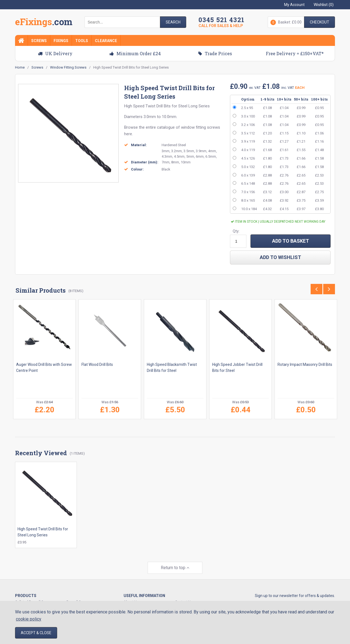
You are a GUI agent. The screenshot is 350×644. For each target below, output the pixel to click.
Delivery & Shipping (190, 600)
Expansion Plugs (79, 600)
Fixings (61, 41)
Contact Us (184, 594)
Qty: (236, 231)
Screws (39, 41)
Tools (82, 41)
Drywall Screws (78, 594)
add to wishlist (280, 257)
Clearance (106, 41)
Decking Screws (28, 600)
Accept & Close (36, 633)
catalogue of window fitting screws (189, 127)
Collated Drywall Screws (34, 594)
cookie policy (29, 619)
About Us (131, 594)
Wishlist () (324, 5)
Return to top (175, 560)
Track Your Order (137, 600)
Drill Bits (164, 106)
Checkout (320, 22)
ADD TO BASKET (291, 241)
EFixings (44, 23)
